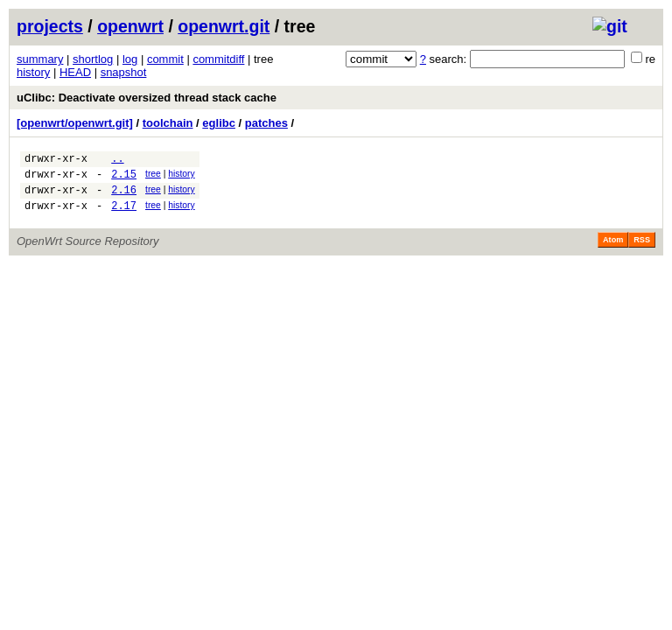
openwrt (130, 26)
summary (40, 59)
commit (165, 59)
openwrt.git (224, 26)
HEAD (75, 72)
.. (117, 161)
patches (266, 123)
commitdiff (218, 59)
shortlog (93, 59)
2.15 (124, 179)
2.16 (124, 197)
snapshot (124, 72)
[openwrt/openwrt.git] (75, 123)
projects (50, 26)
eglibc (219, 123)
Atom (613, 250)
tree (153, 176)
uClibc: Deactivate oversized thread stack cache (147, 98)
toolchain (168, 123)
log (130, 59)
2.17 (124, 216)
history (33, 72)
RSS (642, 250)
